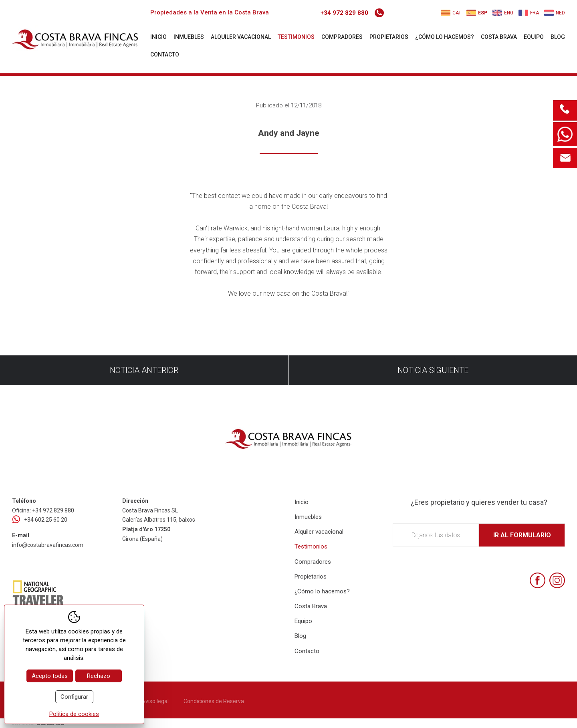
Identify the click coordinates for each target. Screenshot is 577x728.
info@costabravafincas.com (48, 545)
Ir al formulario (522, 535)
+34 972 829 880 (352, 13)
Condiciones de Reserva (214, 701)
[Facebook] (538, 580)
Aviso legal (155, 701)
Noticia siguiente (433, 370)
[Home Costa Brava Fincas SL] (80, 38)
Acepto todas (50, 676)
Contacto (165, 54)
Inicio (158, 37)
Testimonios (296, 37)
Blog (558, 37)
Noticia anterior (144, 370)
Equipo (534, 37)
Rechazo (99, 676)
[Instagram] (557, 580)
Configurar (74, 697)
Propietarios (389, 37)
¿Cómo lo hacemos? (445, 37)
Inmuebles (189, 37)
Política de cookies (74, 714)
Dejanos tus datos (436, 535)
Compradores (342, 37)
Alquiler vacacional (241, 37)
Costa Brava (499, 37)
